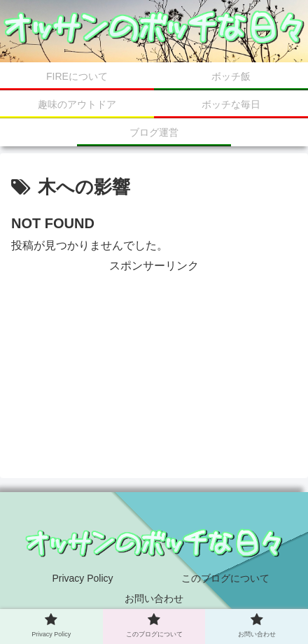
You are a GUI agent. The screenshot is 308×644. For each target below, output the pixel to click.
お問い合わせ (154, 598)
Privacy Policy (82, 578)
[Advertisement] (154, 346)
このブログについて (225, 578)
